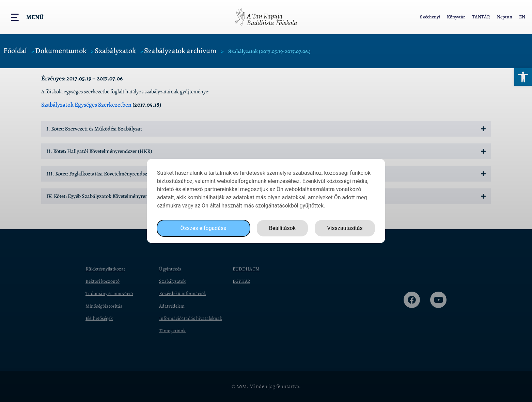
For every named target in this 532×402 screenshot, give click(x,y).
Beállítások (282, 228)
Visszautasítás (345, 228)
